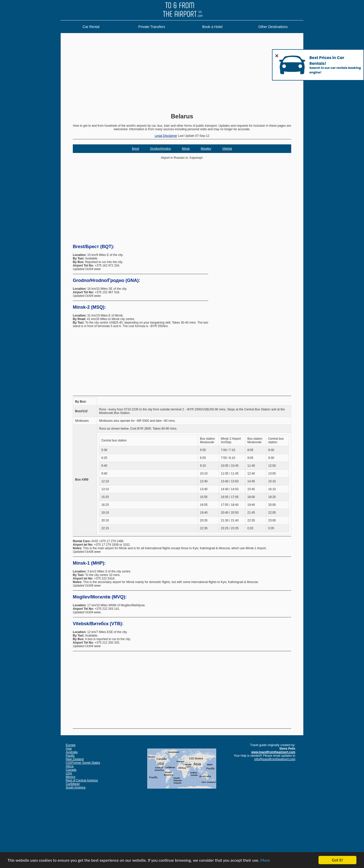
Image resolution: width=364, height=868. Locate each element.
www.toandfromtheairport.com (273, 752)
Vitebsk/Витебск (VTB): (98, 624)
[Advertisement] (182, 73)
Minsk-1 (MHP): (89, 563)
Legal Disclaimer (166, 136)
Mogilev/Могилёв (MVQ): (100, 597)
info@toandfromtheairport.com (275, 759)
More (265, 861)
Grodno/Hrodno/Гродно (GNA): (107, 280)
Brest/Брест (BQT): (94, 247)
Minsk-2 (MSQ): (89, 307)
